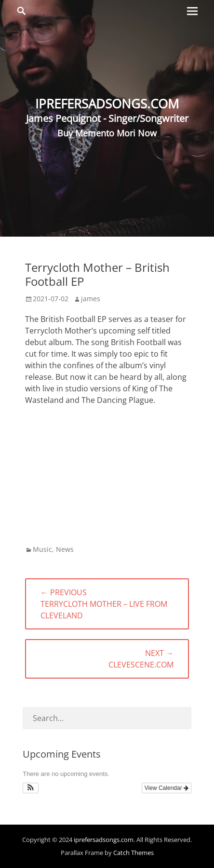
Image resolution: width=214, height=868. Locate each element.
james (91, 299)
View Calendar (167, 788)
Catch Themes (134, 853)
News (65, 549)
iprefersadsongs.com (104, 840)
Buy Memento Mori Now (107, 133)
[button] (31, 788)
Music (42, 549)
